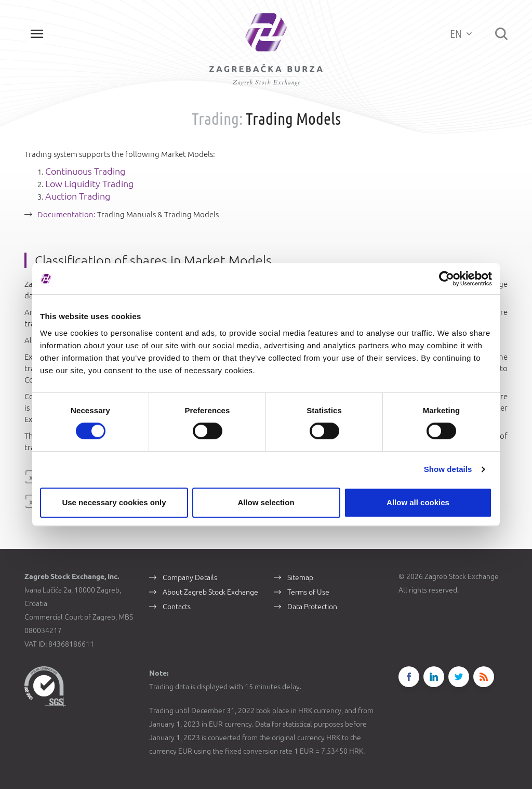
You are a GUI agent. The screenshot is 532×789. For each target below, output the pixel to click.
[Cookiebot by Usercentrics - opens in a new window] (447, 279)
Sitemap (300, 577)
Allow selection (266, 502)
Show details (448, 469)
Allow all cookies (418, 502)
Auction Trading (78, 196)
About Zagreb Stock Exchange (210, 592)
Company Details (190, 577)
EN (461, 34)
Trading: (217, 119)
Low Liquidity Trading (89, 183)
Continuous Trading (85, 171)
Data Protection (312, 607)
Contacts (177, 607)
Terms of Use (308, 592)
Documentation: (67, 214)
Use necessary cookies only (114, 502)
